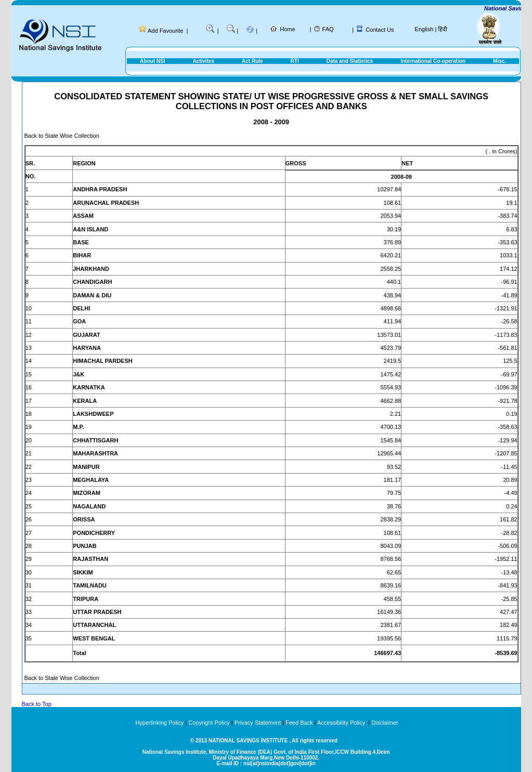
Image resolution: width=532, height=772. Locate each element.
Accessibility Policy (342, 723)
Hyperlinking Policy (159, 723)
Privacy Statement (258, 723)
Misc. (499, 61)
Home (287, 29)
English (424, 29)
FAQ (328, 29)
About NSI (152, 61)
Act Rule (252, 61)
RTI (295, 61)
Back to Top (37, 704)
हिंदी (443, 29)
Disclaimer (385, 723)
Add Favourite (165, 31)
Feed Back (299, 723)
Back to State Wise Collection (62, 136)
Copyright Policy (209, 723)
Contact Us (380, 30)
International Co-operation (433, 61)
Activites (203, 61)
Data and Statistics (350, 61)
